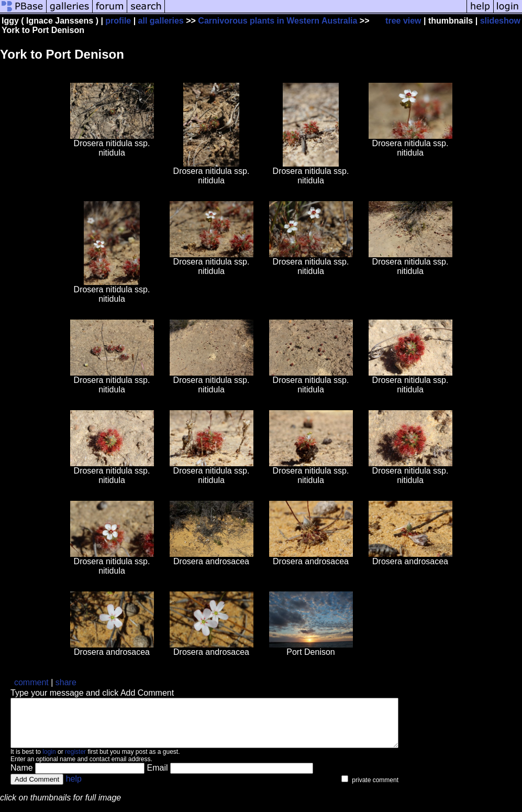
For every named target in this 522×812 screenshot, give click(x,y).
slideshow (500, 21)
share (66, 682)
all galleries (161, 21)
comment (31, 682)
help (74, 788)
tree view (403, 21)
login (49, 761)
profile (118, 21)
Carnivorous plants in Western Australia (277, 21)
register (75, 761)
